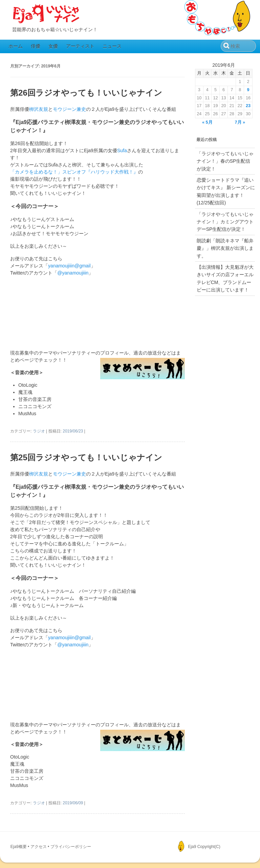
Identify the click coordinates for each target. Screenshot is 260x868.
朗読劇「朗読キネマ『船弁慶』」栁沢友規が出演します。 (225, 248)
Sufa (122, 150)
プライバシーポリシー (71, 847)
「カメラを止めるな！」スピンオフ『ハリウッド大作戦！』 (74, 172)
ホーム (16, 46)
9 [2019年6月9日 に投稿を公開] (248, 90)
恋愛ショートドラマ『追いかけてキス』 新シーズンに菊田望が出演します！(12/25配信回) (226, 191)
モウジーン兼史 (69, 109)
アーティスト (80, 46)
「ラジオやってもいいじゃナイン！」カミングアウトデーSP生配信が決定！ (225, 222)
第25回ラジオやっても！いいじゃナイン (86, 457)
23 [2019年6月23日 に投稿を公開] (248, 106)
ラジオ (39, 431)
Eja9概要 (19, 847)
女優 (53, 46)
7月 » (240, 122)
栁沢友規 (39, 109)
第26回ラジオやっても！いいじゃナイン (86, 93)
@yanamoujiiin (73, 273)
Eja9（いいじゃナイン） (46, 14)
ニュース (112, 46)
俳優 (36, 46)
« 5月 (207, 122)
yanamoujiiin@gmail (69, 266)
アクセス (39, 847)
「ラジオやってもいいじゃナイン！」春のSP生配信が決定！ (225, 161)
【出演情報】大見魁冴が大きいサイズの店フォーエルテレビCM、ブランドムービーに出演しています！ (225, 278)
